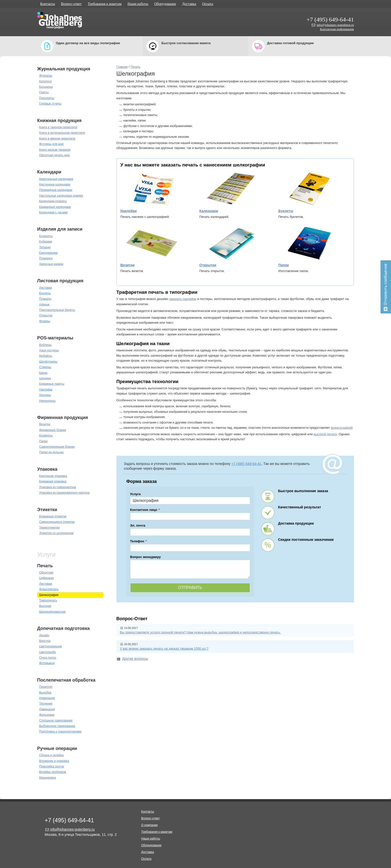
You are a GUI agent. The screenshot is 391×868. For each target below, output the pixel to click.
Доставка (189, 4)
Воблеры (45, 345)
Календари (209, 211)
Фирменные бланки (53, 430)
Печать (136, 67)
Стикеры (45, 367)
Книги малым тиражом (55, 150)
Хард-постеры (49, 350)
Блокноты (46, 236)
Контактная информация (337, 29)
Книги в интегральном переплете (62, 133)
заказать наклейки (183, 299)
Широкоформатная (52, 612)
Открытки (46, 315)
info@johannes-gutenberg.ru (335, 25)
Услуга (135, 494)
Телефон (137, 541)
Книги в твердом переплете (58, 127)
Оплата (208, 4)
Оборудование (165, 4)
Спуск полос (48, 658)
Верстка (45, 641)
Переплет (46, 687)
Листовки (46, 288)
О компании (149, 825)
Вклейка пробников (53, 772)
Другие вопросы (135, 659)
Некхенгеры (47, 401)
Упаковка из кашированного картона (64, 493)
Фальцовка (47, 715)
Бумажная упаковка (53, 481)
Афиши (44, 304)
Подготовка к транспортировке (60, 731)
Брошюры (46, 87)
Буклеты (45, 293)
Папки (43, 441)
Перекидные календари (56, 190)
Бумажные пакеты (52, 384)
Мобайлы (46, 356)
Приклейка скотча (52, 766)
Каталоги (45, 81)
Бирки (43, 373)
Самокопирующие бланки (57, 447)
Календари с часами (53, 212)
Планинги (46, 258)
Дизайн (44, 635)
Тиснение (46, 704)
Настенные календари (55, 184)
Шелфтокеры (48, 362)
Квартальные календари (56, 179)
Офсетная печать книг (55, 155)
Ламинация (47, 709)
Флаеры (45, 321)
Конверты (46, 435)
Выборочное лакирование (57, 726)
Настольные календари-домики (61, 196)
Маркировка (48, 778)
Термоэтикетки (49, 528)
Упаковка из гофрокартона (58, 487)
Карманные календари (55, 207)
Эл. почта (138, 525)
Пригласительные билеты (57, 310)
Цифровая (46, 578)
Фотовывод (47, 663)
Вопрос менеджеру (146, 557)
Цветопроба (48, 652)
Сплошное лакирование (56, 721)
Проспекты (47, 98)
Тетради (45, 247)
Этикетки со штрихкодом (56, 533)
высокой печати (325, 434)
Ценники (45, 378)
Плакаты (45, 299)
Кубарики (46, 242)
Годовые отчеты (50, 104)
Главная (122, 67)
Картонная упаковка (53, 476)
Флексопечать (49, 589)
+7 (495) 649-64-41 (330, 19)
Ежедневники (48, 253)
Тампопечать (48, 600)
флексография (341, 428)
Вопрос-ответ (71, 4)
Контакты (48, 4)
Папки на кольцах (51, 452)
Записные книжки (51, 264)
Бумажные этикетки (53, 516)
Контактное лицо (144, 510)
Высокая (45, 606)
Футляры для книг (51, 144)
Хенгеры (45, 395)
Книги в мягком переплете (57, 139)
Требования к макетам (105, 4)
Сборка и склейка (51, 755)
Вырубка (45, 693)
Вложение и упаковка (54, 761)
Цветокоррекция (50, 646)
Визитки (45, 424)
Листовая (46, 584)
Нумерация (47, 698)
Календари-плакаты (53, 201)
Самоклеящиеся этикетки (57, 522)
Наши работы (138, 4)
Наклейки (46, 390)
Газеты (44, 92)
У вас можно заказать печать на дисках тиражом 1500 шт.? (164, 649)
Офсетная (46, 573)
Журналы (46, 76)
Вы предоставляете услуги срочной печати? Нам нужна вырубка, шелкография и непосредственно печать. (200, 632)
